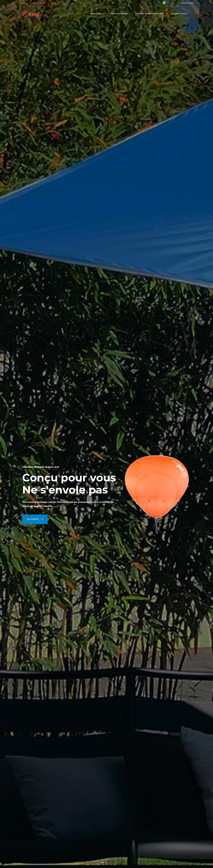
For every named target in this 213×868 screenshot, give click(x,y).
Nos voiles (96, 14)
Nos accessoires (120, 14)
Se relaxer (36, 519)
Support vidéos (179, 14)
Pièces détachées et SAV (150, 14)
